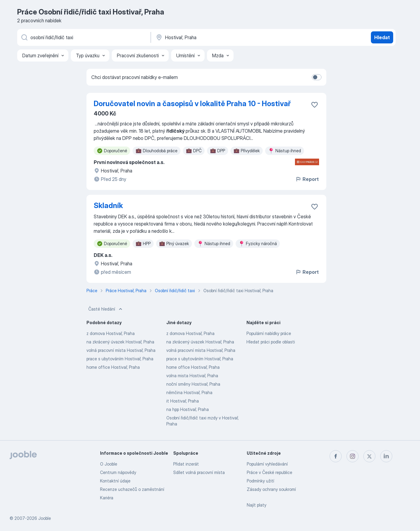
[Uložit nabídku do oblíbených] (315, 105)
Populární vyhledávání (267, 464)
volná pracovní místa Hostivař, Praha (121, 350)
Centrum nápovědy (118, 472)
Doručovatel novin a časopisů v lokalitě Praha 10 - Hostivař (192, 104)
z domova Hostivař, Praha (111, 333)
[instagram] (353, 456)
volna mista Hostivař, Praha (192, 376)
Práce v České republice (270, 472)
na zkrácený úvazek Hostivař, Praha (120, 342)
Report (307, 179)
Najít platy (257, 505)
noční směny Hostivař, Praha (193, 384)
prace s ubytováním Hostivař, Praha (120, 359)
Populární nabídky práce (269, 333)
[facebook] (336, 456)
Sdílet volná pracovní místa (199, 472)
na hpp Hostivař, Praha (188, 409)
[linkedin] (386, 456)
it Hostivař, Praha (183, 401)
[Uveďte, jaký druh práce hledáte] (83, 37)
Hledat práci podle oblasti (271, 342)
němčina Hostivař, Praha (189, 392)
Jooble (45, 518)
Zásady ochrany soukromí (271, 489)
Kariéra (107, 498)
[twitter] (369, 456)
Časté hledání (106, 309)
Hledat (382, 37)
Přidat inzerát (186, 464)
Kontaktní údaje (115, 481)
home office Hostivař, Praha (113, 367)
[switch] (317, 77)
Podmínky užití (260, 481)
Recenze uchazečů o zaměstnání (132, 489)
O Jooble (109, 464)
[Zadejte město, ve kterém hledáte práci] (218, 37)
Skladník (108, 205)
